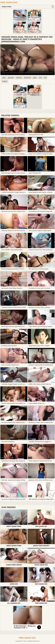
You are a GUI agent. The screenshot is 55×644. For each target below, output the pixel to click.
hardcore (19, 78)
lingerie (5, 81)
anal (40, 78)
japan (35, 78)
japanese (11, 78)
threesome (27, 78)
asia (45, 78)
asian (4, 78)
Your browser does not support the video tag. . (27, 60)
